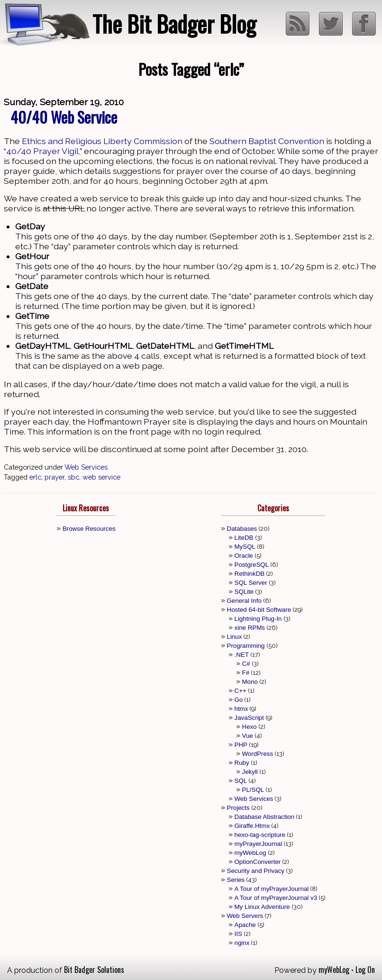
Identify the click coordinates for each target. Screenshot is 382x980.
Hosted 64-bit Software (259, 610)
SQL (241, 781)
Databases (242, 529)
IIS (238, 934)
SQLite (244, 592)
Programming (246, 646)
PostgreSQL (252, 565)
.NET (242, 655)
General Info (244, 601)
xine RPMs (250, 628)
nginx (242, 943)
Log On (365, 970)
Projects (238, 808)
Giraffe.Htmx (252, 826)
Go (239, 700)
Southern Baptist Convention (267, 141)
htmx (241, 709)
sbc (73, 477)
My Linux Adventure (262, 907)
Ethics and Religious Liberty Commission (102, 141)
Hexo (250, 727)
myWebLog (250, 853)
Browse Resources (89, 529)
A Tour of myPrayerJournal (272, 889)
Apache (245, 925)
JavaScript (249, 718)
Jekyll (250, 772)
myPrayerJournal (259, 844)
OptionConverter (258, 862)
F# (246, 673)
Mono (250, 682)
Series (236, 880)
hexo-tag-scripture (260, 835)
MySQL (245, 547)
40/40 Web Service (64, 117)
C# (246, 664)
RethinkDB (250, 574)
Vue (248, 736)
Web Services (86, 467)
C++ (241, 691)
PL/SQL (253, 790)
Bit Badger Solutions (94, 970)
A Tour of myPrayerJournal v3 (276, 898)
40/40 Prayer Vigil (42, 151)
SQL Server (251, 583)
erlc (35, 477)
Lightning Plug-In (258, 619)
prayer (55, 477)
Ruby (242, 763)
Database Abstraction (265, 817)
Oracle (244, 556)
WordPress (258, 754)
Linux (235, 637)
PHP (241, 745)
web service (101, 477)
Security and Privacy (256, 871)
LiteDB (244, 538)
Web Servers (245, 916)
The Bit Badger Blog (174, 23)
